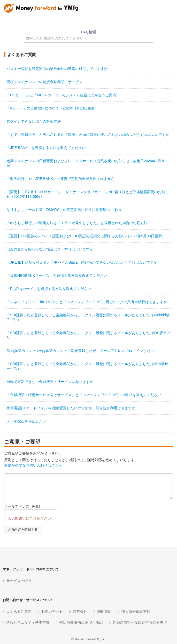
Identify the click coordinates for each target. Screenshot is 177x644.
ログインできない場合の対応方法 (34, 121)
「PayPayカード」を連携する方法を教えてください (49, 289)
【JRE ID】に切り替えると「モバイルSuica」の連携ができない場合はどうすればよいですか (82, 262)
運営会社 (80, 611)
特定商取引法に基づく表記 (81, 622)
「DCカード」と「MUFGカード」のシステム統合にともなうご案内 (61, 95)
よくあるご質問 (19, 611)
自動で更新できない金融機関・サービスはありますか (50, 382)
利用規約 (104, 611)
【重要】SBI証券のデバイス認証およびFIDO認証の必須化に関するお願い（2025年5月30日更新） (86, 236)
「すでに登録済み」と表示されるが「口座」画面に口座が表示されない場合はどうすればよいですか (88, 135)
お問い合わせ (52, 611)
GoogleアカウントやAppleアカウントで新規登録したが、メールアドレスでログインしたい (80, 351)
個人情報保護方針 (136, 611)
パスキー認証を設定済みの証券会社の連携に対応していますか (57, 69)
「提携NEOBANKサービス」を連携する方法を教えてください (57, 276)
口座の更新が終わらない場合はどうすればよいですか (50, 249)
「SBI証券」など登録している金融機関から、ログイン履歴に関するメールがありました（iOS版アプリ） (88, 335)
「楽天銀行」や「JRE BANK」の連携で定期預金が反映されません (60, 179)
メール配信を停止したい (26, 421)
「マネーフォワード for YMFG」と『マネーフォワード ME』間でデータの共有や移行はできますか (87, 302)
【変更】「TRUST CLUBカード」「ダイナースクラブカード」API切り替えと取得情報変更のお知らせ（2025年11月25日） (88, 194)
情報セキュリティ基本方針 (28, 622)
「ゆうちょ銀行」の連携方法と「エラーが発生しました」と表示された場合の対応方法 (77, 223)
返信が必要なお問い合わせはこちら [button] (33, 465)
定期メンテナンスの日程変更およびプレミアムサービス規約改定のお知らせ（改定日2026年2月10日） (86, 163)
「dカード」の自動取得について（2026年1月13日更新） (52, 108)
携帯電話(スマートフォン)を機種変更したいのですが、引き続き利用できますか (71, 408)
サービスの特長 (19, 581)
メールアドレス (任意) (22, 506)
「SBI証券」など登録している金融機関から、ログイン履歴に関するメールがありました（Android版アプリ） (88, 317)
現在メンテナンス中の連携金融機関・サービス (44, 82)
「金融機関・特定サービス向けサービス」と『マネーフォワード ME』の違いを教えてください (84, 395)
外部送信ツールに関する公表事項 (140, 622)
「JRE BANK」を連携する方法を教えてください (46, 148)
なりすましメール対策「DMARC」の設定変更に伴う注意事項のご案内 (64, 210)
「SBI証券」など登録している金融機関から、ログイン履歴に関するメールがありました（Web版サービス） (87, 366)
